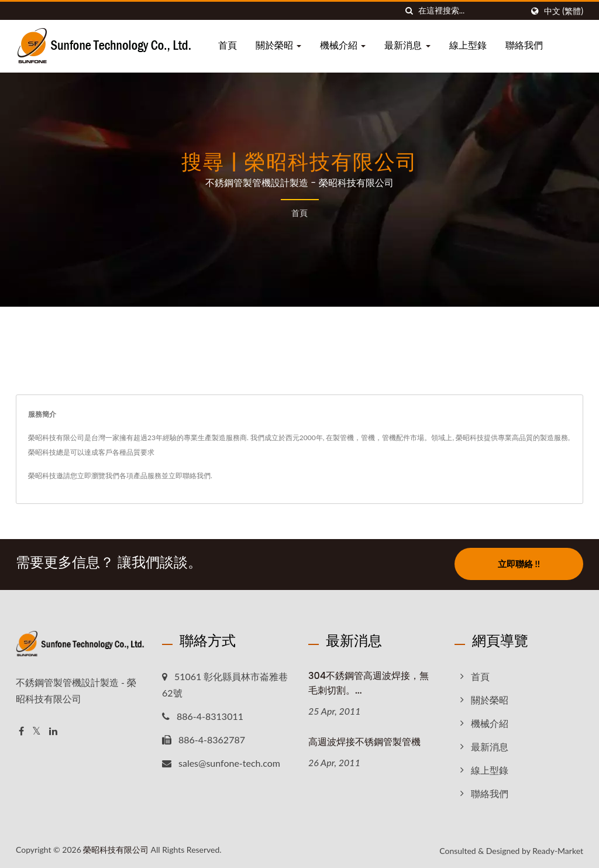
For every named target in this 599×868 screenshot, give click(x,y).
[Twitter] (37, 730)
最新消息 (407, 45)
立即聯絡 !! (519, 564)
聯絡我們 (524, 45)
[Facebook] (21, 730)
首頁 (228, 45)
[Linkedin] (53, 730)
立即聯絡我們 (190, 476)
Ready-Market (558, 850)
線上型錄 (468, 45)
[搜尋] (409, 11)
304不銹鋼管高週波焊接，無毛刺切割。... (369, 682)
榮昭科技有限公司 (116, 848)
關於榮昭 (278, 45)
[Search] (470, 11)
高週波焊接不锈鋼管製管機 (364, 741)
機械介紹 (343, 45)
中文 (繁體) (564, 11)
